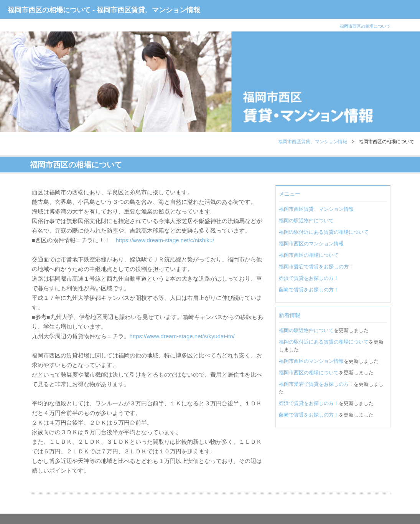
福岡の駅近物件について (306, 221)
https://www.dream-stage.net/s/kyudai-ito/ (182, 336)
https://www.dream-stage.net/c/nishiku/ (165, 240)
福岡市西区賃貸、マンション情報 (313, 142)
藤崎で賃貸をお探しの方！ (309, 290)
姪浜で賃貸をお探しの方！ (309, 278)
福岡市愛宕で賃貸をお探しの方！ (316, 267)
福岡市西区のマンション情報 (311, 244)
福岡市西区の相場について (309, 255)
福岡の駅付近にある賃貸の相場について (324, 232)
